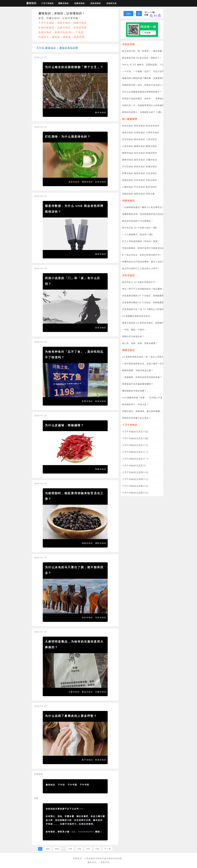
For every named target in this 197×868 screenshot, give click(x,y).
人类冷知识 (151, 139)
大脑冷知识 (151, 160)
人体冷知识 (128, 146)
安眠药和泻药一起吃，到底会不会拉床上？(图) (145, 85)
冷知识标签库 (46, 28)
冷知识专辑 (80, 28)
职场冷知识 (151, 153)
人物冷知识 (128, 187)
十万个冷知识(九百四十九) (135, 472)
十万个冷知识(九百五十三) (135, 445)
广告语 (80, 32)
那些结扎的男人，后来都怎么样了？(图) (142, 112)
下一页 (108, 849)
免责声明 (79, 37)
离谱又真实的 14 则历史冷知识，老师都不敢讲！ (146, 323)
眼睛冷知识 (128, 160)
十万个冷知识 (47, 3)
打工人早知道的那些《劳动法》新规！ (141, 241)
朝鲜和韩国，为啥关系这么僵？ (138, 370)
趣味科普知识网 (69, 48)
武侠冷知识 (101, 328)
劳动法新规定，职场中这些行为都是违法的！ (144, 248)
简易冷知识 (45, 32)
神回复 (67, 37)
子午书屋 (72, 785)
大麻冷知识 (74, 692)
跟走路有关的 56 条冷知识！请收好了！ (142, 58)
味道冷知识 (101, 401)
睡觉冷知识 (151, 146)
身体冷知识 (128, 133)
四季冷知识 (128, 173)
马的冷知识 (101, 617)
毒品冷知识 (87, 692)
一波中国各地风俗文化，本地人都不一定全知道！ (147, 364)
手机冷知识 (151, 180)
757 (88, 849)
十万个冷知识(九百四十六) (135, 493)
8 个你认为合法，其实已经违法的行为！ (142, 255)
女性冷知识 (128, 126)
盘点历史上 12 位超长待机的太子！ (140, 282)
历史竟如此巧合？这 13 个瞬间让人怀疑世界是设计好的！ (151, 309)
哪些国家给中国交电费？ (134, 391)
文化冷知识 (101, 182)
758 (97, 849)
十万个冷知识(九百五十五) (135, 432)
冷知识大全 (112, 3)
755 (70, 849)
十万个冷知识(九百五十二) (135, 452)
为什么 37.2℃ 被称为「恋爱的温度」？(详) (144, 65)
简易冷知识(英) (64, 32)
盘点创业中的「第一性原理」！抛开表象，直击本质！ (149, 51)
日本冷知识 (140, 180)
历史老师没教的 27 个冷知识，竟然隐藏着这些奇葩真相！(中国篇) (155, 296)
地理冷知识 (140, 173)
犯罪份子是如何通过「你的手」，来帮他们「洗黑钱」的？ (151, 99)
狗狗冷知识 (140, 194)
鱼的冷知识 (151, 187)
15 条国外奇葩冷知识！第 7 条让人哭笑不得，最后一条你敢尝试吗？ (156, 357)
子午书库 (84, 785)
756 (79, 849)
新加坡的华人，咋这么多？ (135, 404)
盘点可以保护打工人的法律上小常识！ (141, 268)
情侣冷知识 (140, 139)
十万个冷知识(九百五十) (134, 466)
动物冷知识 (128, 194)
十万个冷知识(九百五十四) (135, 438)
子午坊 (61, 785)
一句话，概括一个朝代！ (134, 330)
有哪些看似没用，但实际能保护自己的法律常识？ (147, 214)
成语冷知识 (74, 182)
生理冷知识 (140, 133)
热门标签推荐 (130, 119)
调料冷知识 (101, 543)
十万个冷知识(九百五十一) (135, 459)
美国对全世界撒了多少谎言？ (137, 418)
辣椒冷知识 (101, 469)
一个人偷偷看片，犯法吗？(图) (137, 234)
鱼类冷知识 (87, 401)
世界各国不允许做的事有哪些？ (138, 384)
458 (48, 849)
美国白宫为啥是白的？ (133, 336)
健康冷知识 (140, 146)
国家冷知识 (63, 3)
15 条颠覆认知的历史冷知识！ (137, 316)
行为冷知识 (128, 167)
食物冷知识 (151, 167)
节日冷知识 (140, 187)
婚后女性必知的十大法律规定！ (138, 221)
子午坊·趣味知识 (46, 48)
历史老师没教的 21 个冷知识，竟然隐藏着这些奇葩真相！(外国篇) (155, 302)
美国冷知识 (128, 180)
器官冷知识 (140, 160)
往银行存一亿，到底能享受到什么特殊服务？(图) (146, 105)
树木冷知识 (101, 113)
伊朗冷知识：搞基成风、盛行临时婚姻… (142, 411)
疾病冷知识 (101, 760)
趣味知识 (31, 3)
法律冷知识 (79, 3)
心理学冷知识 (152, 133)
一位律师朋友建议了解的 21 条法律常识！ (143, 207)
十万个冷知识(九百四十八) (135, 479)
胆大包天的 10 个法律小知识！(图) (140, 228)
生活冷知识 (128, 139)
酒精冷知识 (87, 182)
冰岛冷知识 (87, 617)
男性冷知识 (140, 126)
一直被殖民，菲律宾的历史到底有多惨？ (142, 377)
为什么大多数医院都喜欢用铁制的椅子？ (142, 92)
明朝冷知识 (87, 543)
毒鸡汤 (56, 37)
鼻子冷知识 (87, 760)
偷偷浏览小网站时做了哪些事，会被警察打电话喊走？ (149, 78)
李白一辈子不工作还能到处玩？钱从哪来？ (143, 289)
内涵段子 (44, 37)
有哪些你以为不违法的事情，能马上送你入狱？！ (147, 262)
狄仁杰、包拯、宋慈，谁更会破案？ (140, 343)
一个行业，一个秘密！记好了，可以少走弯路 (144, 71)
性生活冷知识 (152, 126)
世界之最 (150, 194)
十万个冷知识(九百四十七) (135, 486)
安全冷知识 (140, 153)
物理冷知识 (101, 254)
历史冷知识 (96, 3)
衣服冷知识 (101, 692)
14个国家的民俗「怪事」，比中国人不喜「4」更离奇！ (150, 398)
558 (57, 849)
